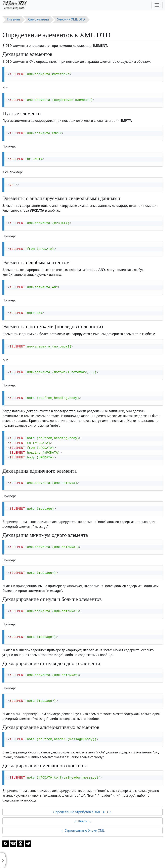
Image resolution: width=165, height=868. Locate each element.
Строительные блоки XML (82, 830)
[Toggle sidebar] (3, 860)
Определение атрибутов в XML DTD (82, 812)
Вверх (82, 821)
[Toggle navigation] (157, 5)
